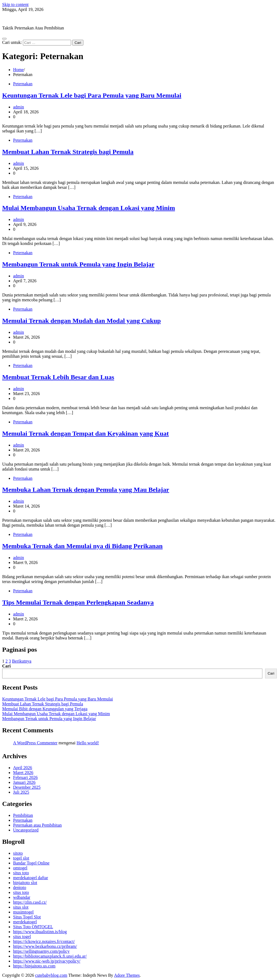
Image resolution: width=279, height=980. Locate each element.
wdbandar (22, 897)
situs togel (22, 937)
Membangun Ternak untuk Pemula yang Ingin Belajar (78, 264)
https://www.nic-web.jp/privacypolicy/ (47, 961)
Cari (6, 666)
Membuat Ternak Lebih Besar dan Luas (58, 377)
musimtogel (23, 912)
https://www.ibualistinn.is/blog (40, 932)
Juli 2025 (21, 792)
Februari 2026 (25, 777)
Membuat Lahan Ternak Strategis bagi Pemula (68, 152)
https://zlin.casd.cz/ (30, 902)
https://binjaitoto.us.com (34, 966)
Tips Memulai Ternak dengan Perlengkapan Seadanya (78, 602)
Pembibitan (23, 815)
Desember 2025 (27, 787)
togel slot (21, 858)
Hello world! (88, 743)
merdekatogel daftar (31, 878)
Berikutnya (22, 661)
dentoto (20, 888)
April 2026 (23, 768)
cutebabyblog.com (18, 19)
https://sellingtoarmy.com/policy (41, 951)
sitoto (18, 853)
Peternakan (23, 84)
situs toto (21, 873)
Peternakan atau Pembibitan (37, 825)
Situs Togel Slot (27, 917)
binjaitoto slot (25, 883)
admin (19, 107)
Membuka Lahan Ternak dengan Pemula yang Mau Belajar (86, 490)
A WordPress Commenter (35, 743)
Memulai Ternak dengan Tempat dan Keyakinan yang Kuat (85, 433)
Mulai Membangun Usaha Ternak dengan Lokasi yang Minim (89, 208)
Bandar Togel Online (31, 863)
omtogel (20, 868)
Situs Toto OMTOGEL (33, 927)
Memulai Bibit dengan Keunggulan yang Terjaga (45, 709)
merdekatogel (25, 922)
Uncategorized (26, 830)
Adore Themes (127, 975)
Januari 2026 (24, 782)
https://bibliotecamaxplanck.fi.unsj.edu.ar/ (50, 956)
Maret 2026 (23, 773)
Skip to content (15, 4)
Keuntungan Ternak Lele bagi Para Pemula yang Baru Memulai (92, 95)
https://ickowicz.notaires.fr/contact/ (44, 941)
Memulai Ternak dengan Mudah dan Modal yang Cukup (81, 321)
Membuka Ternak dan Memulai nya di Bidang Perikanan (82, 546)
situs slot (21, 907)
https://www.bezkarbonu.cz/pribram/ (45, 946)
